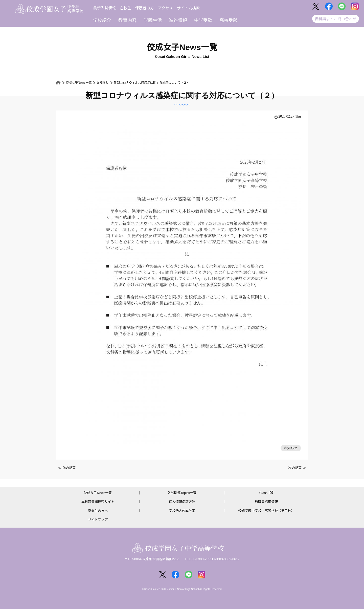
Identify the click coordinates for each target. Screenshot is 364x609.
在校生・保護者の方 (137, 8)
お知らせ (103, 83)
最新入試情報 (104, 8)
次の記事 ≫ (297, 468)
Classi (264, 493)
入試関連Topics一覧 (182, 493)
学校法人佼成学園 (182, 511)
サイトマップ (98, 520)
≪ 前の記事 (67, 468)
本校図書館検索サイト (98, 502)
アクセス (165, 8)
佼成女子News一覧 (79, 83)
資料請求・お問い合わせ (336, 19)
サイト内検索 (188, 8)
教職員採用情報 (266, 502)
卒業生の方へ (98, 511)
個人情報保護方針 (182, 502)
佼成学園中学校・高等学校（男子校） (266, 511)
